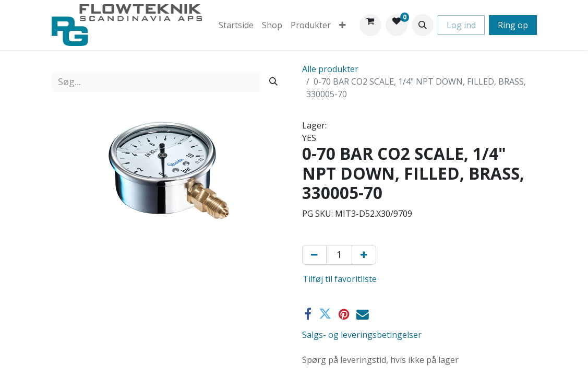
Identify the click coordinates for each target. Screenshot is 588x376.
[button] (423, 25)
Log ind (461, 25)
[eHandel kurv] (370, 25)
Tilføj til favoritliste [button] (340, 279)
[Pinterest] (344, 314)
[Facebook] (308, 314)
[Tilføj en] (364, 255)
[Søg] (273, 82)
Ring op (513, 25)
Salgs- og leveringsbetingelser (362, 335)
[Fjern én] (314, 255)
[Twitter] (325, 314)
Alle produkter (330, 69)
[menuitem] (236, 25)
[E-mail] (363, 314)
